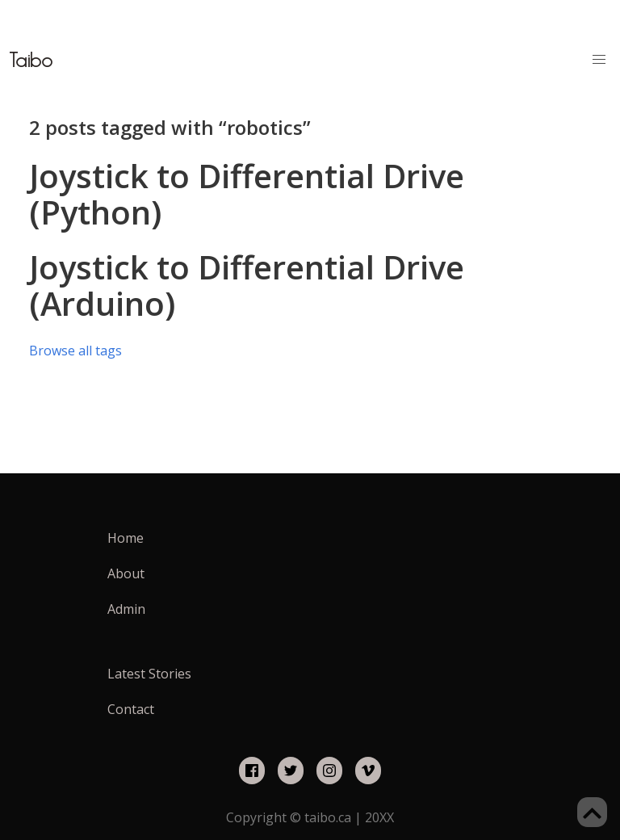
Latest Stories (149, 674)
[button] (599, 60)
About (126, 573)
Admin (126, 609)
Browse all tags (75, 351)
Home (126, 538)
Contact (131, 709)
